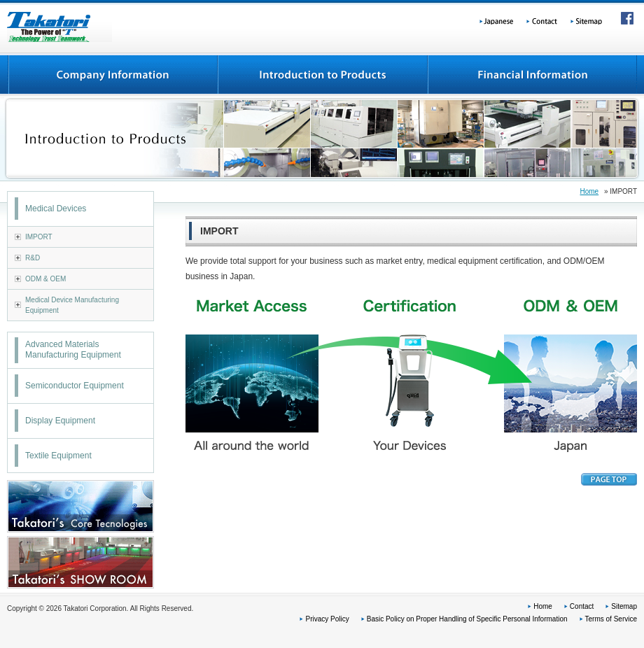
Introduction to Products (322, 75)
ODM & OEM (45, 279)
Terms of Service (611, 619)
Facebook (625, 19)
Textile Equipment (58, 456)
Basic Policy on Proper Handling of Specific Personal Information (467, 619)
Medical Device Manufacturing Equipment (72, 305)
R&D (33, 258)
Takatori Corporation (59, 27)
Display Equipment (60, 421)
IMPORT (39, 237)
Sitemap (593, 19)
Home (589, 191)
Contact (544, 19)
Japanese (498, 19)
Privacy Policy (327, 619)
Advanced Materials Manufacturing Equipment (73, 350)
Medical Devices (56, 209)
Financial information (532, 75)
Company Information (112, 75)
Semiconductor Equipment (75, 386)
